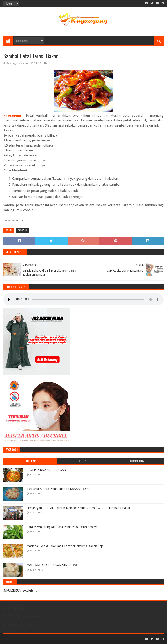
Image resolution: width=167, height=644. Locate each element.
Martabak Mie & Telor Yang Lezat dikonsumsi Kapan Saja (65, 546)
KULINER (22, 230)
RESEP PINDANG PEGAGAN (46, 470)
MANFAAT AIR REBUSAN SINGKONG (52, 565)
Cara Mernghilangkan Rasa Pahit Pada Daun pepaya (62, 527)
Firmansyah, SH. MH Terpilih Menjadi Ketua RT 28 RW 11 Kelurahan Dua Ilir (78, 508)
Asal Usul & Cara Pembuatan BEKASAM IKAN (58, 489)
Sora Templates (28, 639)
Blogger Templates (53, 639)
